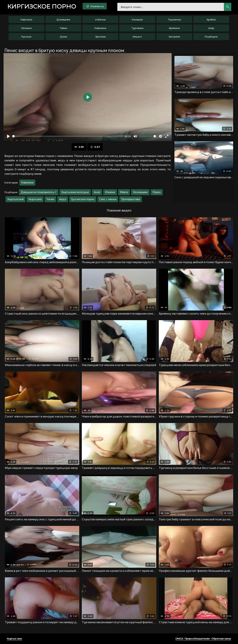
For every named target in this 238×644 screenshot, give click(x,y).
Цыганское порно (83, 199)
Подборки (211, 37)
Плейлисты (95, 6)
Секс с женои (108, 199)
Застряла (174, 37)
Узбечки (100, 19)
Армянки (174, 28)
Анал (97, 192)
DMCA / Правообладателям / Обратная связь (203, 639)
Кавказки (100, 28)
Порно (157, 192)
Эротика (100, 37)
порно (42, 6)
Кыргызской (16, 199)
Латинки (26, 28)
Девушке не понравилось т (39, 192)
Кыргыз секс (15, 639)
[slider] (68, 136)
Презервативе (131, 199)
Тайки (63, 28)
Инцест (137, 37)
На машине (140, 192)
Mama (124, 192)
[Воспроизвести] (8, 136)
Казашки (137, 19)
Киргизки (26, 19)
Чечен (50, 199)
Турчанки (137, 28)
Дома (63, 37)
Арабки (211, 19)
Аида (63, 199)
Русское (26, 37)
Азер (211, 28)
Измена (110, 192)
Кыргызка (35, 199)
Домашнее (63, 19)
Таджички (174, 19)
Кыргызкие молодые (75, 192)
